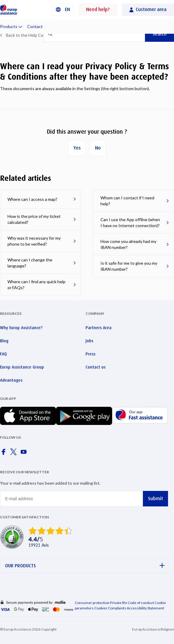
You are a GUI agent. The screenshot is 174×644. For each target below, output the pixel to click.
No (98, 148)
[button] (63, 10)
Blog (4, 341)
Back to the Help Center (29, 35)
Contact (35, 26)
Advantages (11, 380)
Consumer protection (92, 603)
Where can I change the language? (30, 263)
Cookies (101, 608)
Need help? (98, 9)
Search (159, 34)
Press (90, 354)
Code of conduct (141, 603)
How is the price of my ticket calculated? (34, 219)
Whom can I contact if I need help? (127, 201)
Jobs (89, 341)
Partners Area (99, 328)
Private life (119, 603)
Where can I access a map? (32, 199)
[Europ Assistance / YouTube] (25, 454)
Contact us (96, 367)
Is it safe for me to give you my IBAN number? (129, 266)
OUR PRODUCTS (85, 566)
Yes (77, 148)
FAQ (3, 354)
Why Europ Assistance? (21, 328)
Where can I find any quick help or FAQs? (36, 285)
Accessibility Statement (145, 608)
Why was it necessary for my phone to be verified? (34, 241)
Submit (155, 499)
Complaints (117, 608)
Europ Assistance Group (22, 367)
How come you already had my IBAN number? (128, 244)
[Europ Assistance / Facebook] (4, 454)
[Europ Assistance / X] (15, 454)
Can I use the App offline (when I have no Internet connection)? (130, 222)
